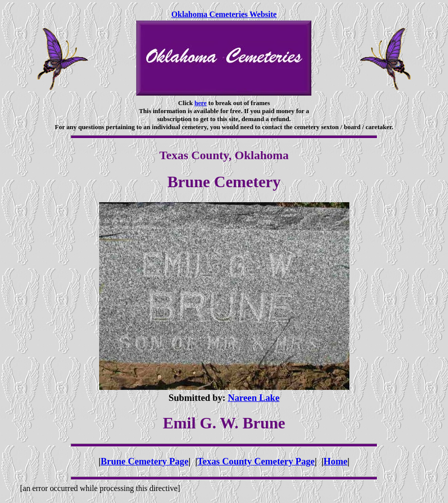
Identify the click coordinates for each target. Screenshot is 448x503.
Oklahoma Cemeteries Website (224, 14)
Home (335, 461)
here (201, 103)
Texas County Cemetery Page (256, 461)
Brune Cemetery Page (145, 461)
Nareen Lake (254, 398)
